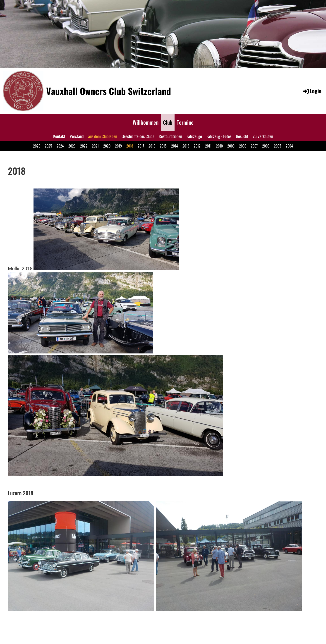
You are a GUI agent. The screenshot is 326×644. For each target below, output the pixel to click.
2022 (84, 146)
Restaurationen (170, 136)
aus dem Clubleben (103, 136)
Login (312, 91)
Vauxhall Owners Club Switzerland (109, 91)
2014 (175, 146)
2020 (107, 146)
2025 (48, 146)
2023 (72, 146)
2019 (118, 146)
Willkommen (146, 122)
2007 (254, 146)
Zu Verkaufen (263, 136)
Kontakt (59, 136)
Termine (185, 122)
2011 (208, 146)
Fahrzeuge (194, 136)
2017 (141, 146)
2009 (231, 146)
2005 (278, 146)
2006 (266, 146)
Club (168, 122)
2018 (130, 146)
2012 (197, 146)
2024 (60, 146)
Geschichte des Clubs (138, 136)
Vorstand (77, 136)
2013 (186, 146)
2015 (163, 146)
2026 (37, 146)
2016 (152, 146)
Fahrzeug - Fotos (219, 136)
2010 (219, 146)
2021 (95, 146)
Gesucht (242, 136)
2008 (243, 146)
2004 (289, 146)
